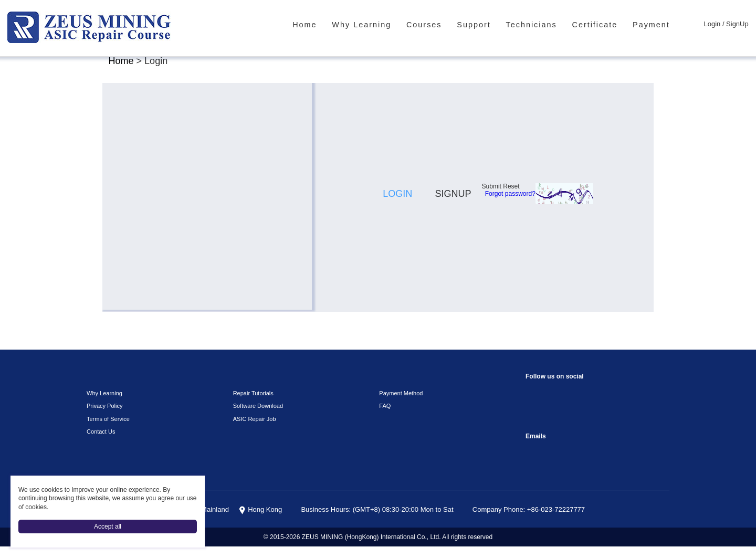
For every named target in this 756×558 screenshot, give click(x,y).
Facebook (535, 403)
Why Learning (388, 25)
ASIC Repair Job (252, 430)
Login (715, 24)
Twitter (577, 427)
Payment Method (399, 405)
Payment (657, 25)
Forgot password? (567, 253)
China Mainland (226, 521)
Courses (445, 25)
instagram (556, 403)
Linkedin (556, 427)
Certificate (603, 25)
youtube (598, 403)
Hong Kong (282, 521)
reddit (577, 403)
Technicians (544, 25)
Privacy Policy (102, 417)
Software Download (256, 417)
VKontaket (640, 403)
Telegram (535, 427)
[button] (419, 286)
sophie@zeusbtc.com (535, 463)
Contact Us (99, 443)
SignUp (739, 24)
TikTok (619, 403)
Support (491, 25)
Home (336, 25)
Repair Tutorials (251, 405)
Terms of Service (105, 430)
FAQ (384, 417)
